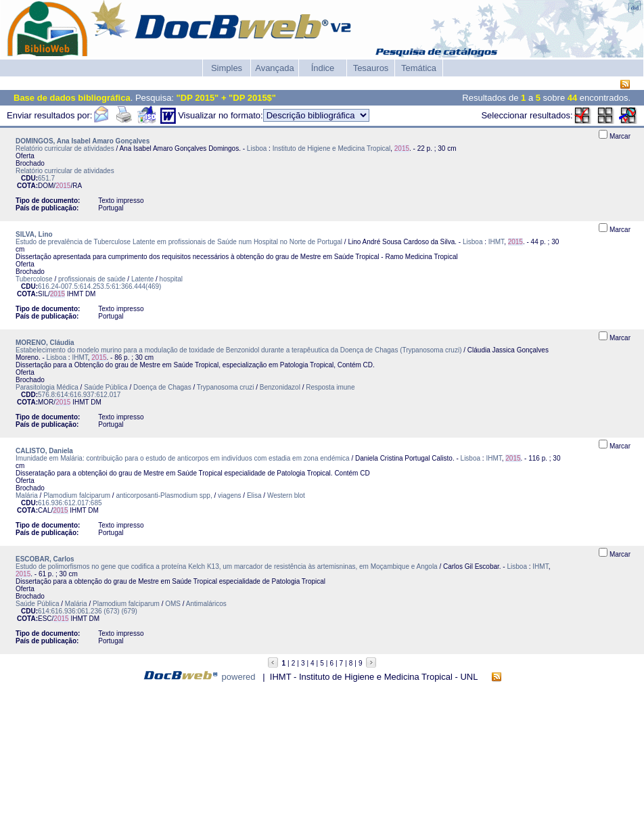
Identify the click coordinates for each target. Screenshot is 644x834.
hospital (171, 279)
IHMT (496, 242)
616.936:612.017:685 (70, 503)
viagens (229, 495)
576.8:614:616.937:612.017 (79, 395)
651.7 (46, 178)
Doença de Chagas (162, 387)
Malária (27, 495)
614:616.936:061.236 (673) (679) (88, 611)
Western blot (286, 495)
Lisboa (257, 148)
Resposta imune (330, 387)
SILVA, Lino (34, 234)
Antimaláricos (206, 604)
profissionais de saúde (92, 279)
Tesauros (371, 68)
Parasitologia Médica (47, 387)
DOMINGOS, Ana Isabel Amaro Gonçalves (83, 141)
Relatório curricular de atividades (65, 148)
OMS (173, 604)
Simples (227, 68)
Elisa (254, 495)
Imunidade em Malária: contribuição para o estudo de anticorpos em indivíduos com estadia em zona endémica (183, 458)
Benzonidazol (280, 387)
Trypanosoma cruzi (226, 387)
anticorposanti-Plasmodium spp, (165, 495)
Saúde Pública (106, 387)
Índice (323, 68)
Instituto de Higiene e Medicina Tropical (332, 148)
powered (239, 677)
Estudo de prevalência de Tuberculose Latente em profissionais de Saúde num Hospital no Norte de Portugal (179, 242)
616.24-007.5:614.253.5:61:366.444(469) (99, 286)
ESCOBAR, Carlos (45, 559)
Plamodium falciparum (77, 495)
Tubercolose (34, 279)
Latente (142, 279)
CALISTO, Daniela (44, 451)
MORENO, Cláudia (45, 343)
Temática (419, 68)
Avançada (275, 68)
